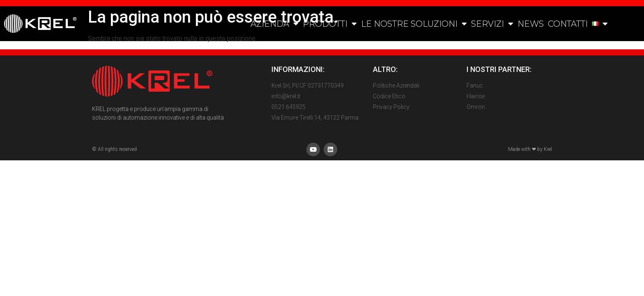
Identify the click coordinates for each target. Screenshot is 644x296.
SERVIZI (492, 24)
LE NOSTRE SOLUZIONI (414, 24)
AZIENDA (275, 24)
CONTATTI (568, 24)
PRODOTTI (330, 24)
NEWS (531, 24)
